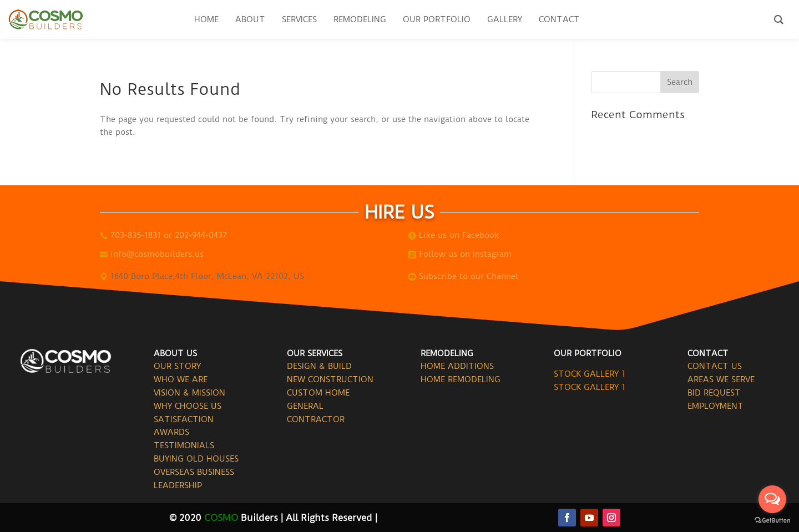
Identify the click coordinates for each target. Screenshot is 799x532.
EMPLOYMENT (715, 406)
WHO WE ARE (181, 379)
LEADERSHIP (178, 485)
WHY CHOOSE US (188, 406)
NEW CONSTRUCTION (330, 379)
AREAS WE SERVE (721, 379)
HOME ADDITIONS (457, 366)
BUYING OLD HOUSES (196, 459)
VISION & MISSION (189, 393)
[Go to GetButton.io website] (772, 521)
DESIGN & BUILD (319, 366)
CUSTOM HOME (318, 393)
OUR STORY (177, 366)
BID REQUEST (714, 393)
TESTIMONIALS (184, 445)
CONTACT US (715, 366)
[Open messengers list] (772, 499)
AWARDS (171, 432)
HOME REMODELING (461, 379)
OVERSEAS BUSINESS (194, 472)
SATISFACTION (184, 419)
